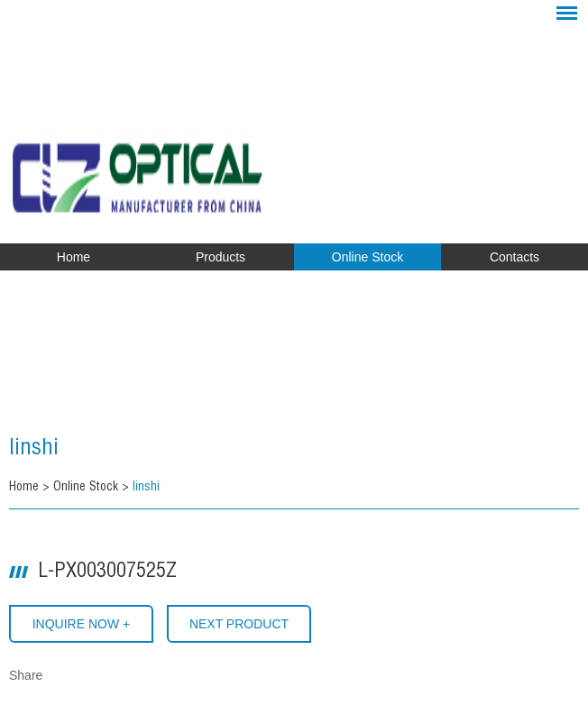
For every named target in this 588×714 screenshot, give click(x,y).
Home (73, 257)
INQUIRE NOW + (82, 624)
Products (220, 257)
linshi (34, 450)
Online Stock (367, 257)
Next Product (239, 624)
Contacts (514, 257)
